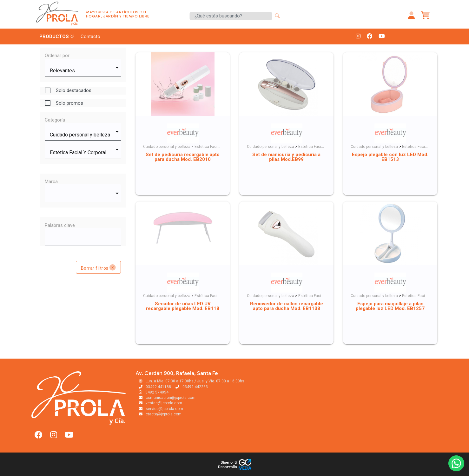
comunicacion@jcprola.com (167, 398)
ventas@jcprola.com (160, 403)
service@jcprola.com (161, 409)
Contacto (90, 36)
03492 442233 (192, 387)
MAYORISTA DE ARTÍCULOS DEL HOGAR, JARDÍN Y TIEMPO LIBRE (118, 14)
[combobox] (83, 68)
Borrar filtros (99, 267)
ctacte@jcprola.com (160, 414)
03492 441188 (155, 387)
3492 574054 (154, 392)
